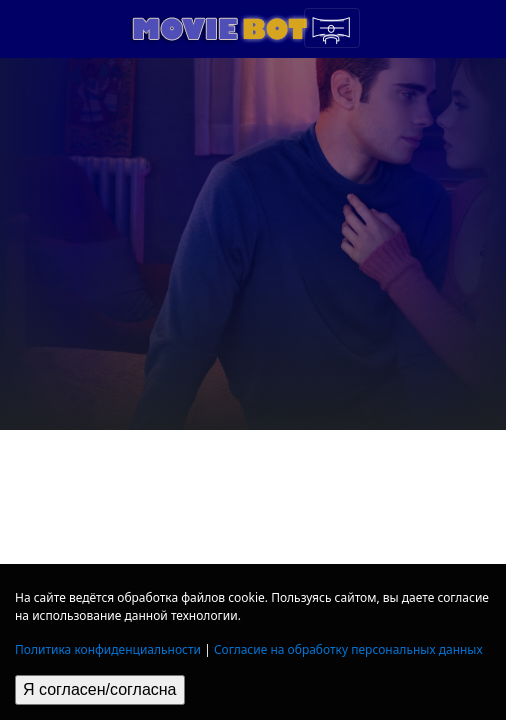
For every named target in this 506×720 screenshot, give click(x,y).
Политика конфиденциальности (108, 649)
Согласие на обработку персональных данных (348, 649)
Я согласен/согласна (100, 689)
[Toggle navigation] (332, 28)
